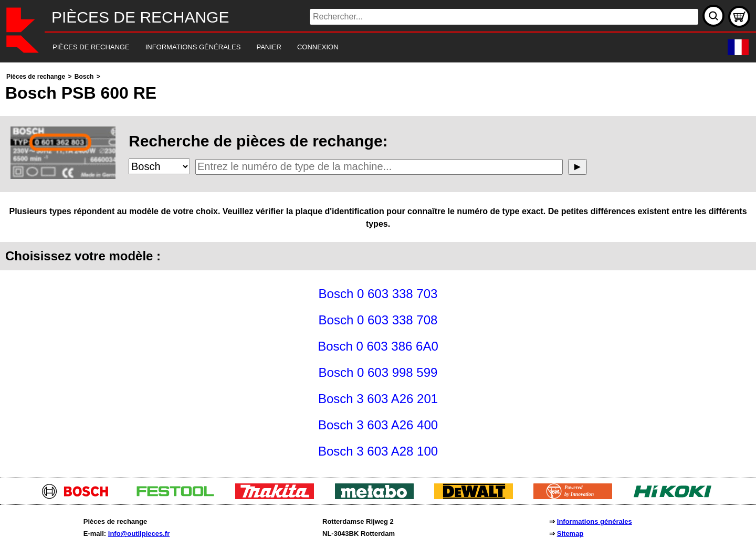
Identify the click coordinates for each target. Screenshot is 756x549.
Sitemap (570, 534)
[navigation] (364, 47)
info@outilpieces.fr (139, 534)
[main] (378, 267)
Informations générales (595, 521)
